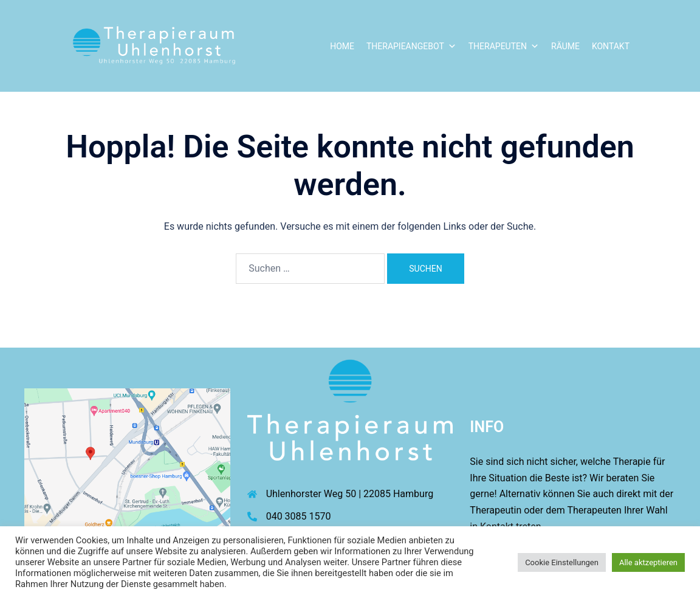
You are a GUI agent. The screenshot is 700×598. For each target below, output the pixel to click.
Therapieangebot (411, 46)
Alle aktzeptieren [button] (648, 562)
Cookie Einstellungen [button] (562, 562)
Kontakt (611, 46)
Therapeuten (504, 46)
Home (342, 46)
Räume (565, 46)
